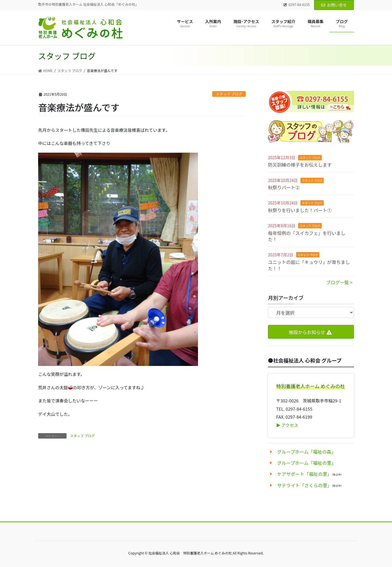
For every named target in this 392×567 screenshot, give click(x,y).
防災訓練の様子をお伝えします (300, 165)
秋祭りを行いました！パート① (300, 210)
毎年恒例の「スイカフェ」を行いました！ (307, 236)
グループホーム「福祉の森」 (307, 452)
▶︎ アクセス (287, 425)
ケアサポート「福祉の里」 (304, 474)
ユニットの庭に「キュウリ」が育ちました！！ (309, 265)
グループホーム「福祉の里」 (307, 463)
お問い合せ (334, 5)
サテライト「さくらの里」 (304, 485)
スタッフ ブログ (229, 94)
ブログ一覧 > (339, 282)
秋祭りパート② (284, 187)
